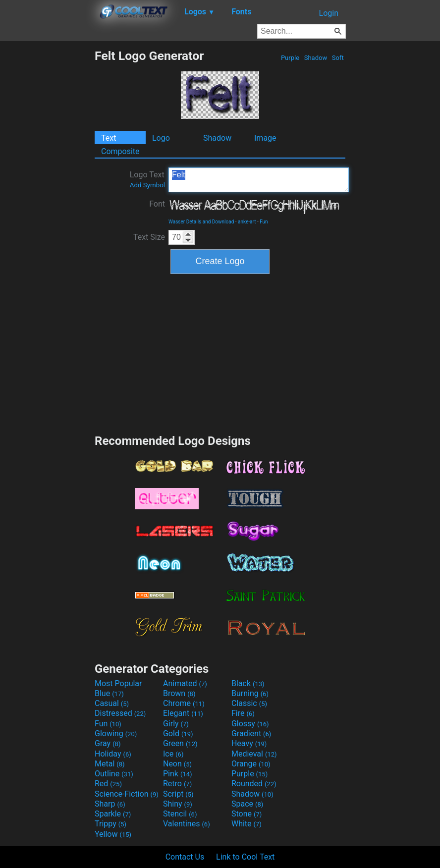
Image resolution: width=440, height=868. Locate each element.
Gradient (251, 733)
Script (178, 794)
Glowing (116, 733)
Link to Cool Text (245, 857)
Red (108, 784)
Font (157, 204)
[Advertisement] (47, 197)
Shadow (315, 58)
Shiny (178, 804)
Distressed (120, 713)
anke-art (247, 222)
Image (265, 138)
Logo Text (147, 179)
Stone (247, 814)
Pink (178, 774)
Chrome (184, 703)
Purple (290, 58)
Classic (249, 703)
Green (180, 743)
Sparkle (113, 814)
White (247, 824)
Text (109, 138)
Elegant (183, 713)
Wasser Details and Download (201, 222)
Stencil (180, 814)
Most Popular (118, 683)
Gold (178, 733)
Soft (338, 58)
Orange (251, 764)
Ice (173, 754)
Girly (176, 724)
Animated (185, 683)
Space (247, 804)
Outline (114, 774)
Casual (112, 703)
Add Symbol (147, 185)
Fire (243, 713)
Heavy (249, 743)
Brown (179, 693)
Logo (161, 138)
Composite (120, 151)
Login (329, 13)
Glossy (250, 724)
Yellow (113, 834)
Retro (177, 784)
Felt (259, 180)
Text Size (149, 237)
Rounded (254, 784)
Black (248, 683)
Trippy (110, 824)
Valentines (187, 824)
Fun (264, 222)
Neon (177, 764)
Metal (110, 764)
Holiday (113, 754)
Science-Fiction (127, 794)
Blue (109, 693)
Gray (108, 743)
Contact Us (185, 857)
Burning (250, 693)
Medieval (254, 754)
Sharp (110, 804)
